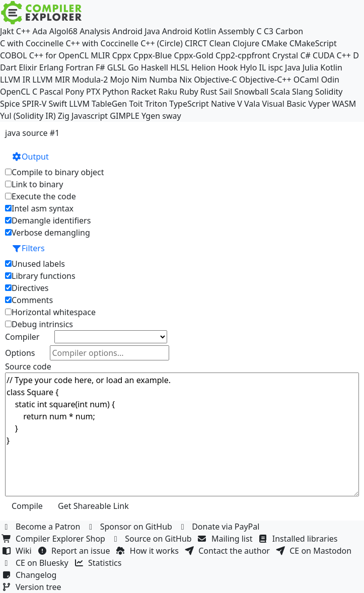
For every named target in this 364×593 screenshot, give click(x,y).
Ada (40, 31)
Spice (10, 104)
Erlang (51, 67)
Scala (280, 92)
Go (133, 67)
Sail (226, 92)
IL (263, 67)
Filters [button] (28, 248)
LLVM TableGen (98, 104)
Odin (330, 80)
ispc (276, 67)
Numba (163, 80)
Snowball (251, 92)
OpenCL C (19, 92)
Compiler (22, 337)
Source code (28, 366)
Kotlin (331, 67)
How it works (149, 551)
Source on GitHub (153, 539)
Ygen (151, 116)
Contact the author (228, 551)
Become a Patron (42, 527)
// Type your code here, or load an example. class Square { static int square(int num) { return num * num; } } (182, 434)
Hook (228, 67)
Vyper (319, 104)
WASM (344, 104)
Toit (136, 104)
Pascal (51, 92)
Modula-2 (90, 80)
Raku (168, 92)
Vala (252, 104)
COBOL (14, 55)
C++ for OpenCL (59, 55)
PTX (93, 92)
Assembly (237, 31)
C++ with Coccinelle (102, 43)
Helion (204, 67)
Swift (58, 104)
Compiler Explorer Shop (55, 539)
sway (171, 116)
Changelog (30, 575)
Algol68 (63, 31)
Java (293, 67)
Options (20, 353)
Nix (186, 80)
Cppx (122, 55)
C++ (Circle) (162, 43)
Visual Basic (284, 104)
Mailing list (226, 539)
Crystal (285, 55)
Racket (143, 92)
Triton (156, 104)
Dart (8, 67)
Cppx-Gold (193, 55)
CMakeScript (313, 43)
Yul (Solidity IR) (28, 116)
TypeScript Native (202, 104)
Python (116, 92)
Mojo (120, 80)
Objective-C (215, 80)
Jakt (7, 31)
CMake (274, 43)
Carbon (289, 31)
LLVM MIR (51, 80)
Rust (209, 92)
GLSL (117, 67)
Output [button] (30, 157)
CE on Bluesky (36, 563)
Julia (311, 67)
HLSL (179, 67)
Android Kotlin (189, 31)
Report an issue (75, 551)
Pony (74, 92)
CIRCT (196, 43)
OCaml (306, 80)
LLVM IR (15, 80)
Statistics (99, 563)
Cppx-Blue (153, 55)
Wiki (18, 551)
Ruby (189, 92)
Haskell (155, 67)
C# (305, 55)
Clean (220, 43)
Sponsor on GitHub (131, 527)
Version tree (33, 587)
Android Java (136, 31)
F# (100, 67)
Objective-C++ (265, 80)
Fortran (80, 67)
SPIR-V (34, 104)
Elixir (28, 67)
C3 (269, 31)
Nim (139, 80)
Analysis (95, 31)
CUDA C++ (332, 55)
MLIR (100, 55)
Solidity (329, 92)
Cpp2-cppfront (243, 55)
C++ (23, 31)
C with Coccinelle (32, 43)
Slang (303, 92)
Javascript (90, 116)
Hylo (249, 67)
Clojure (246, 43)
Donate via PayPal (220, 527)
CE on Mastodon (315, 551)
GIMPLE (125, 116)
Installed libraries (299, 539)
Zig (64, 116)
